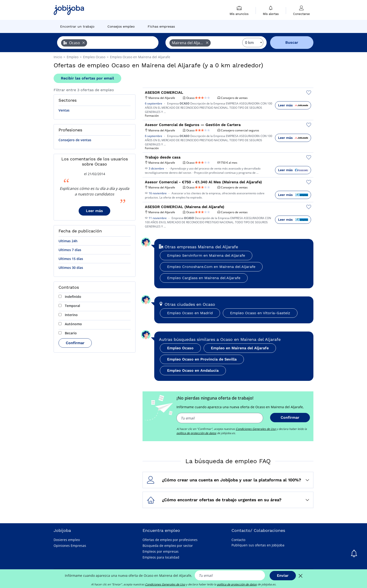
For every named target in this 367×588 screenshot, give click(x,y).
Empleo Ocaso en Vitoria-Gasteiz (260, 313)
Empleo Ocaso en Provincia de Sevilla (202, 359)
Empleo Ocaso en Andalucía (193, 370)
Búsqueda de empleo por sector (168, 546)
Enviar (283, 575)
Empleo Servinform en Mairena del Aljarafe (206, 255)
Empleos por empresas (161, 551)
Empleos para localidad (161, 557)
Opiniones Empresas (70, 546)
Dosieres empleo (67, 540)
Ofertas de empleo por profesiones (170, 540)
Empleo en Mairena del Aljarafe (240, 348)
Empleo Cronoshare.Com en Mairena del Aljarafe (211, 267)
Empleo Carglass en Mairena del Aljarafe (204, 278)
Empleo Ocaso (180, 348)
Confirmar (75, 343)
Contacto (238, 540)
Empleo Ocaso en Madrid (190, 313)
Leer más (94, 211)
